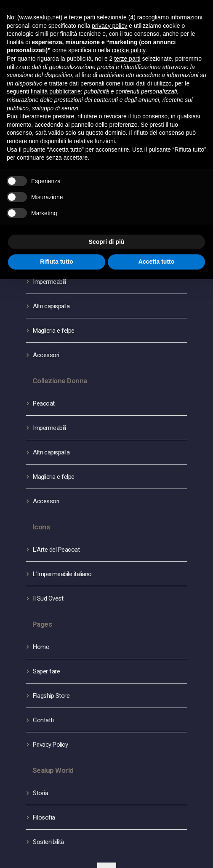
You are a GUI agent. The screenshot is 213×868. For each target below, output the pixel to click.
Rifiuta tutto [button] (57, 262)
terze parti (127, 59)
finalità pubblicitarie (56, 91)
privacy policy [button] (109, 26)
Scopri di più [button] (107, 242)
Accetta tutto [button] (157, 262)
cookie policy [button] (129, 50)
